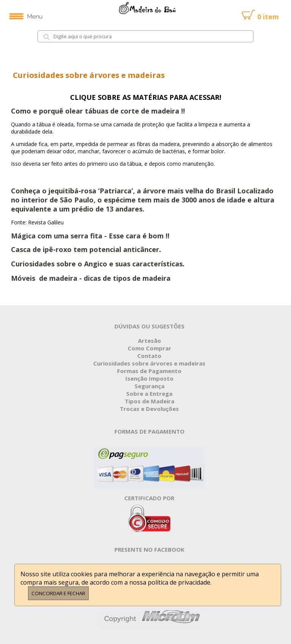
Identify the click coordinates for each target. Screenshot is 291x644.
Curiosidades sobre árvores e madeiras (149, 363)
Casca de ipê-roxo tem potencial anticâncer (85, 249)
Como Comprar (149, 348)
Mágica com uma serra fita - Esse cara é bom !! (91, 236)
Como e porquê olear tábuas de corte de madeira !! (98, 111)
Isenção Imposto (149, 378)
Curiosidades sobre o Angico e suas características (97, 264)
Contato (149, 356)
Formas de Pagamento (149, 371)
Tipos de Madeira (149, 401)
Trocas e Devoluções (149, 409)
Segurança (149, 386)
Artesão (149, 341)
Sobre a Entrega (149, 394)
